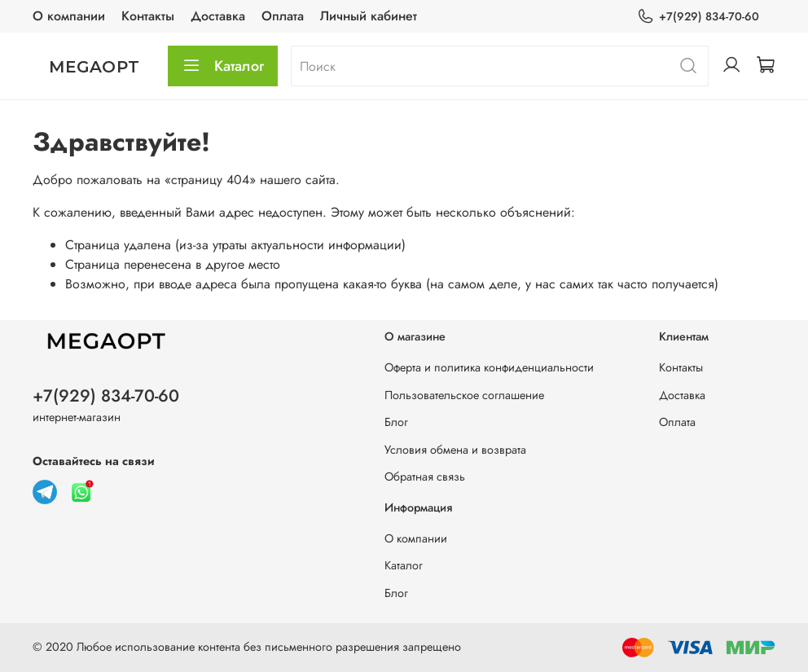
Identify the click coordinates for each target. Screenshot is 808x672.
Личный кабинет (369, 16)
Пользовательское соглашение (464, 395)
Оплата (283, 16)
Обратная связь (425, 477)
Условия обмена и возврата (455, 450)
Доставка (218, 16)
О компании (69, 16)
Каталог (223, 66)
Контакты (148, 16)
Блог (396, 422)
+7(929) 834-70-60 (698, 17)
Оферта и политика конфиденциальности (489, 367)
